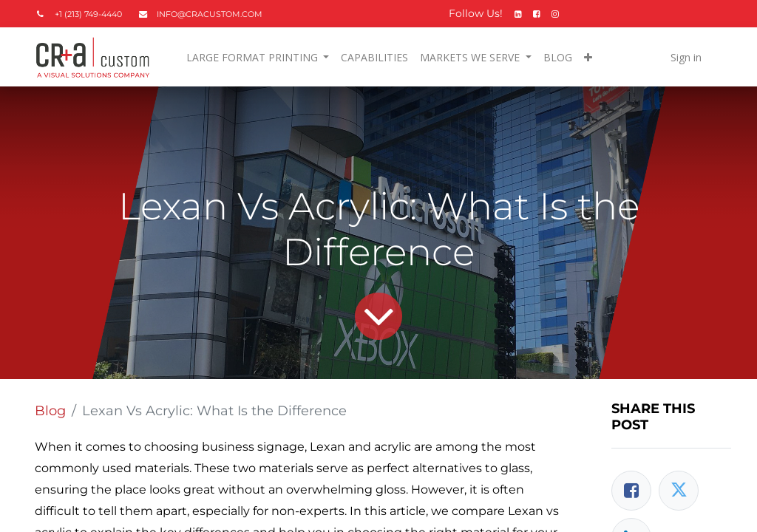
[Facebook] (631, 491)
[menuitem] (374, 57)
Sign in (686, 57)
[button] (588, 57)
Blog (50, 411)
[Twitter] (679, 491)
